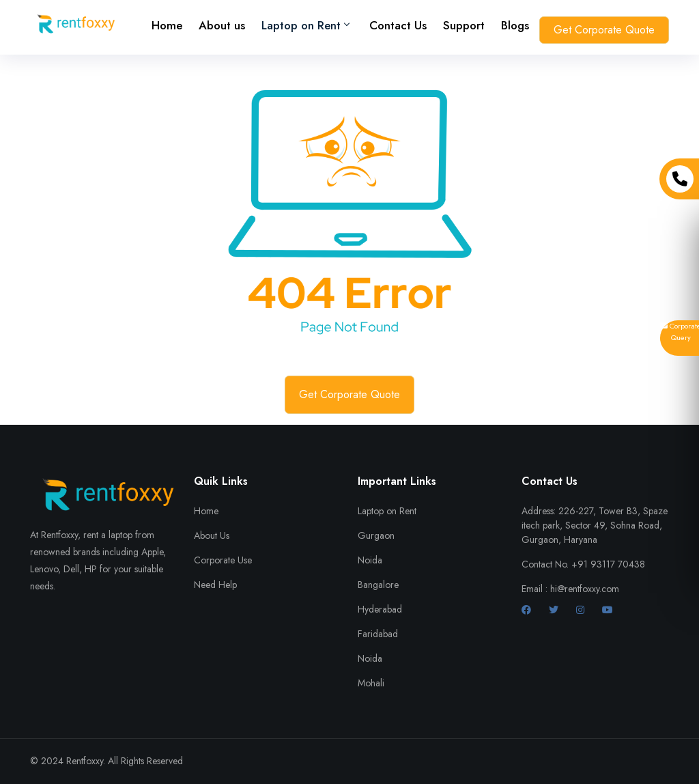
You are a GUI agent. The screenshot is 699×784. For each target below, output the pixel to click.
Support (464, 25)
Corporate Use (223, 560)
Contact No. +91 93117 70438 (583, 564)
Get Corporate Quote (604, 30)
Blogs (515, 25)
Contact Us (398, 25)
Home (167, 25)
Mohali (371, 683)
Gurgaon (376, 535)
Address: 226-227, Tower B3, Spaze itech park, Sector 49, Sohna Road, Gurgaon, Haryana (595, 525)
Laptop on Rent (387, 511)
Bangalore (378, 585)
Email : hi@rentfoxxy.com (570, 589)
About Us (212, 535)
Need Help (215, 585)
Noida (370, 560)
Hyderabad (380, 609)
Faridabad (378, 634)
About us (222, 25)
